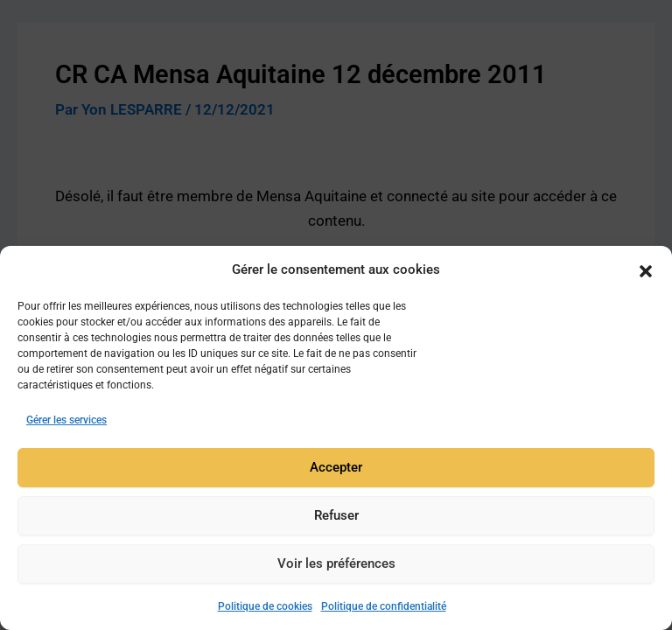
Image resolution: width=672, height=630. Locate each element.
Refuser (336, 519)
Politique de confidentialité (384, 610)
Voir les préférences (336, 567)
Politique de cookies (265, 610)
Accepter (336, 471)
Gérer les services (66, 423)
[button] (646, 273)
